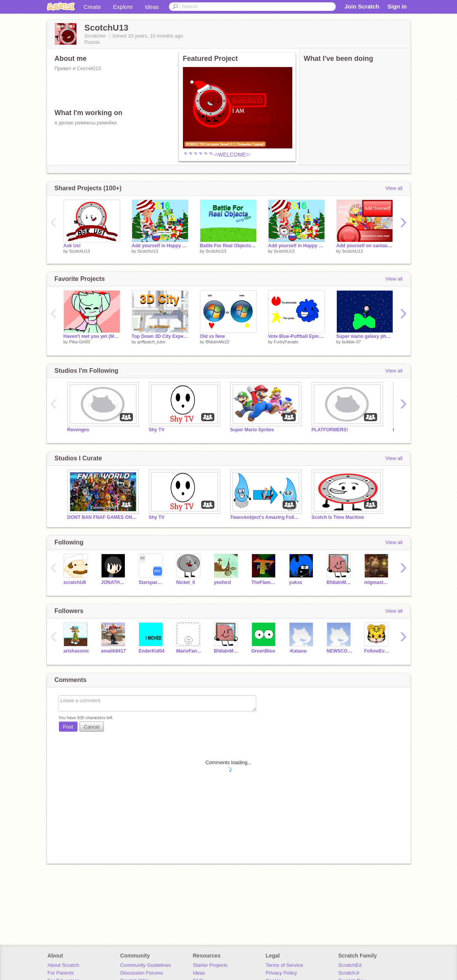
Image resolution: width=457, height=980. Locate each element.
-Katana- (298, 651)
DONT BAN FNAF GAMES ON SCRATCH (102, 517)
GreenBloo (263, 651)
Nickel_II (186, 582)
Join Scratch (362, 6)
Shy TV (157, 430)
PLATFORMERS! (330, 430)
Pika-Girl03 (79, 342)
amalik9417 (114, 651)
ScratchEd (350, 965)
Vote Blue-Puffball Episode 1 (297, 336)
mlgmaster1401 (377, 582)
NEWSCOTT (340, 651)
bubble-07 (351, 342)
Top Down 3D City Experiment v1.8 (160, 336)
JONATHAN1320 (114, 582)
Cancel (91, 727)
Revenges (78, 430)
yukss (296, 582)
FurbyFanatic (286, 342)
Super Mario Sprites (252, 430)
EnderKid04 (152, 651)
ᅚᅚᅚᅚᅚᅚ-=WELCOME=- (217, 155)
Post (68, 727)
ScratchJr (349, 973)
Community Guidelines (146, 965)
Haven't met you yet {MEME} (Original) (92, 336)
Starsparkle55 (152, 582)
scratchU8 (75, 582)
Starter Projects (210, 965)
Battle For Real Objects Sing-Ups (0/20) (228, 246)
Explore (123, 7)
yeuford (222, 582)
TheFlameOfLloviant (265, 582)
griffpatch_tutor (151, 342)
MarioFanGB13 (189, 651)
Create (92, 7)
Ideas (152, 7)
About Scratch (63, 965)
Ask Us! (72, 246)
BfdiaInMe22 (217, 342)
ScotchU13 (79, 251)
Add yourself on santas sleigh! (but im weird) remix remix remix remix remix (365, 246)
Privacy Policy (281, 973)
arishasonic (77, 651)
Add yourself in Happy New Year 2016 (297, 246)
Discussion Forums (142, 973)
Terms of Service (284, 965)
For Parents (60, 973)
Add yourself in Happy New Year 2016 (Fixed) (160, 246)
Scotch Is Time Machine (338, 517)
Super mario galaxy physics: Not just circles (365, 336)
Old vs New (213, 336)
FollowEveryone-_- (377, 651)
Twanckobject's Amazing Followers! (265, 517)
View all (394, 188)
